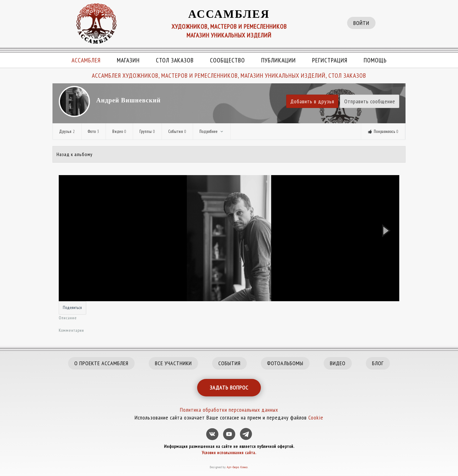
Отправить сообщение (370, 101)
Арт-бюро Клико (237, 467)
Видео (119, 132)
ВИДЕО (338, 363)
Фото (94, 132)
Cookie (316, 417)
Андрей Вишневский (128, 100)
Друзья (67, 132)
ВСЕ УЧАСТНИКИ (173, 363)
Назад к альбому (75, 154)
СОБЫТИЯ (229, 363)
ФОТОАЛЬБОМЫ (285, 363)
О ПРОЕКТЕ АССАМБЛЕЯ (101, 363)
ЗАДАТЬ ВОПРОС (229, 388)
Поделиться (72, 307)
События (177, 132)
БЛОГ (378, 363)
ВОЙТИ (361, 23)
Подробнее (212, 132)
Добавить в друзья (312, 101)
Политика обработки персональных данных (229, 410)
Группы (147, 132)
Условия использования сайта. (229, 453)
